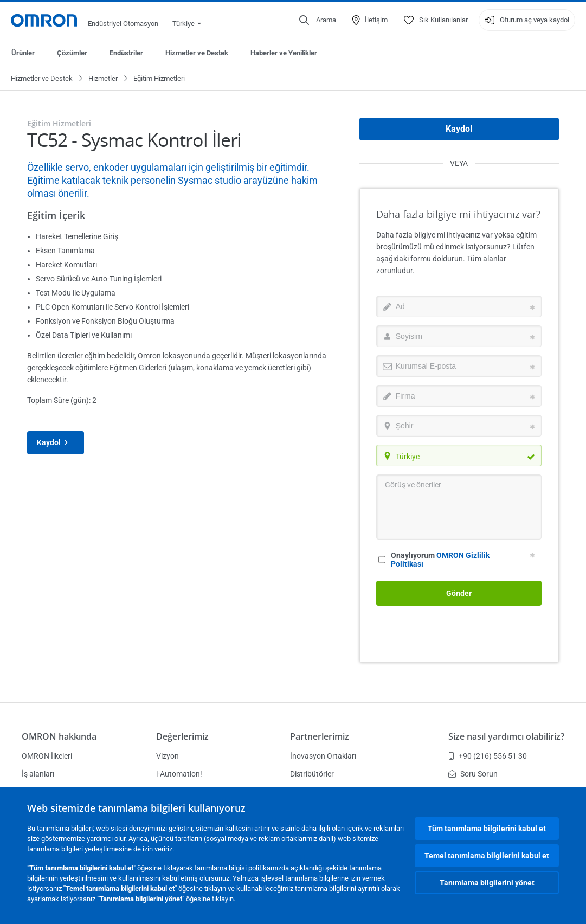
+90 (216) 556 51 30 (488, 756)
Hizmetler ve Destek (197, 53)
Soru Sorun (473, 774)
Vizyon (168, 756)
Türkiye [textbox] (408, 457)
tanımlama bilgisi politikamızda (242, 868)
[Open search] (318, 20)
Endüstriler (126, 53)
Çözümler (72, 53)
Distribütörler (312, 774)
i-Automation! (179, 774)
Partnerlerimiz (320, 736)
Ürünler (23, 53)
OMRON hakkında (59, 736)
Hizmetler (103, 78)
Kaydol (56, 443)
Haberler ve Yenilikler (284, 53)
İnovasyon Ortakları (323, 756)
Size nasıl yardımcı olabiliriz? (506, 736)
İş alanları (38, 774)
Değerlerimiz (182, 736)
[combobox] (459, 455)
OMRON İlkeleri (47, 756)
